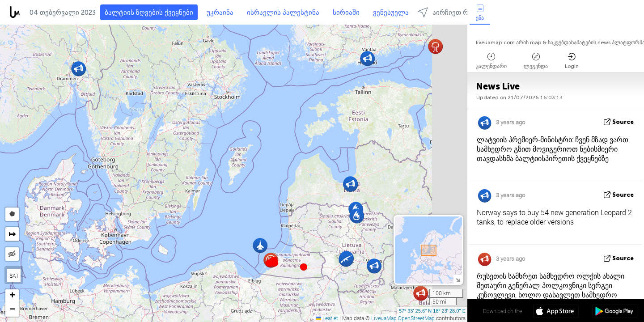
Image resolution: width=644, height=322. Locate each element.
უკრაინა (220, 13)
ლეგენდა (536, 61)
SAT (14, 275)
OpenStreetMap (416, 318)
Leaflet (327, 318)
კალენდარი (491, 61)
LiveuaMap (384, 318)
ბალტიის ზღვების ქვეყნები (149, 13)
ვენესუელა (391, 13)
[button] (275, 263)
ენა (480, 13)
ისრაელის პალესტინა (283, 13)
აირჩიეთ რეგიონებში (460, 12)
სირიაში (346, 13)
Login (572, 61)
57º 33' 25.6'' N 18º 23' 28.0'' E (432, 311)
